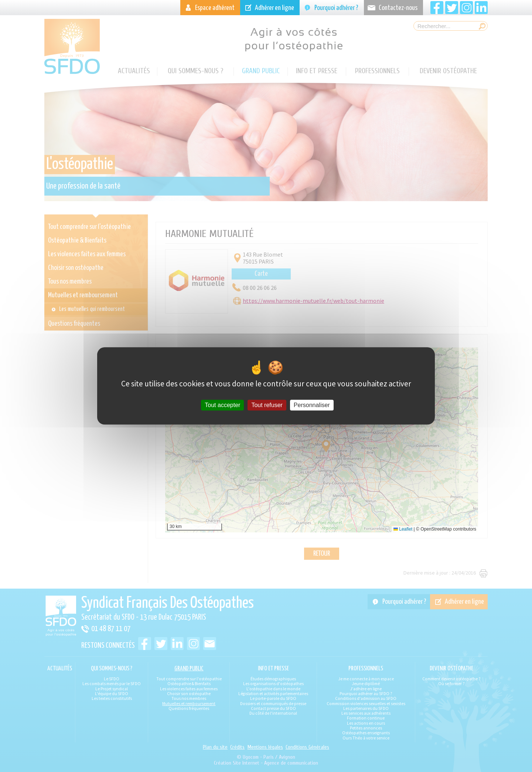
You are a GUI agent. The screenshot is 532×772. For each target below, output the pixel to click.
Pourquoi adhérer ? (336, 8)
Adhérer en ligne (274, 8)
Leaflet (403, 529)
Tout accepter (222, 405)
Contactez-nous (398, 8)
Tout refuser (267, 405)
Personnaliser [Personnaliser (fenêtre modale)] (312, 405)
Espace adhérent (215, 8)
